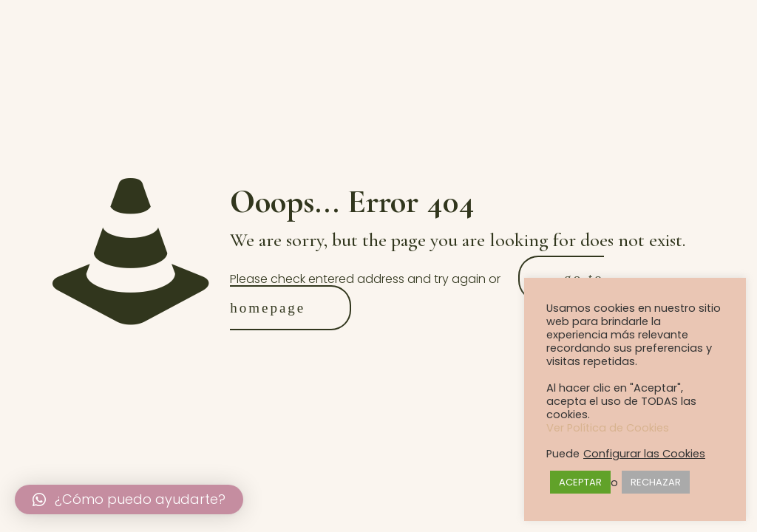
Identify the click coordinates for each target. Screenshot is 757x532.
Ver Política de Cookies (608, 428)
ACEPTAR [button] (580, 482)
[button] (129, 499)
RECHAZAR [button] (656, 482)
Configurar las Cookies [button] (644, 454)
